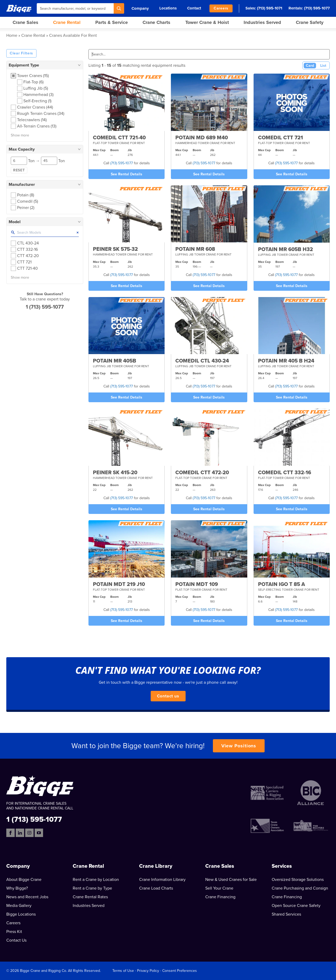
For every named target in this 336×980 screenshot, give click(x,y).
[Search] (119, 8)
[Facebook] (10, 833)
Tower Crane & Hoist (207, 22)
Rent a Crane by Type (92, 888)
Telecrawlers (32, 120)
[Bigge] (19, 8)
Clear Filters (21, 53)
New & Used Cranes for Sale (231, 880)
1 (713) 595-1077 (45, 307)
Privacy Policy (148, 971)
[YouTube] (39, 833)
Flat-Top (33, 82)
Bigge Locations (21, 914)
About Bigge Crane (24, 880)
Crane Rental (67, 22)
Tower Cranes (33, 76)
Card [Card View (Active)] (310, 66)
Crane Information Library (162, 880)
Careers (221, 8)
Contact (194, 8)
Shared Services (286, 914)
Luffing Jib (36, 88)
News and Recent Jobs (27, 897)
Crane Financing (220, 897)
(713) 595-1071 (270, 8)
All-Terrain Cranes (37, 126)
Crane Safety (310, 22)
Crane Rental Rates (90, 897)
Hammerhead (38, 95)
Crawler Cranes (35, 107)
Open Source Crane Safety (296, 906)
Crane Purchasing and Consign (300, 888)
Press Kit (14, 932)
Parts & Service (112, 22)
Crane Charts (156, 22)
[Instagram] (29, 833)
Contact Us (16, 940)
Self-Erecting (37, 101)
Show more (20, 135)
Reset (19, 170)
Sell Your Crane (219, 888)
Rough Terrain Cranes (41, 114)
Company (140, 8)
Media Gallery (19, 906)
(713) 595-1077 (317, 8)
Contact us (168, 696)
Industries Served (262, 22)
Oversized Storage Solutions (298, 880)
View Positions (239, 746)
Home (12, 35)
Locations (168, 8)
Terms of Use (123, 971)
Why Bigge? (17, 888)
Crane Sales (25, 22)
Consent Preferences (180, 971)
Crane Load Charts (156, 888)
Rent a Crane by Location (96, 880)
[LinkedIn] (20, 833)
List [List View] (323, 66)
